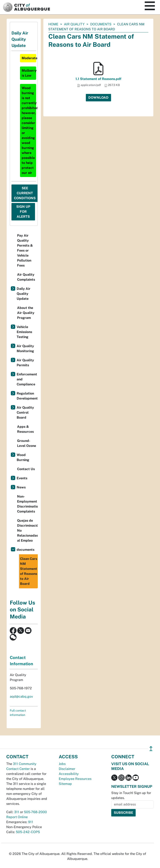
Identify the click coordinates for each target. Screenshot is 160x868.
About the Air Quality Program (26, 313)
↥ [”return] (151, 749)
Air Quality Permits (25, 363)
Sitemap (65, 784)
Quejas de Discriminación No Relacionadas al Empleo (27, 531)
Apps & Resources (25, 429)
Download (98, 98)
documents (101, 24)
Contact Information (21, 661)
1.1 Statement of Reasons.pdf (98, 79)
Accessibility (69, 774)
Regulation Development (27, 396)
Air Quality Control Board (25, 412)
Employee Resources (75, 779)
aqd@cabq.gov (21, 696)
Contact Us (26, 469)
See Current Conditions (25, 193)
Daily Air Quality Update (24, 294)
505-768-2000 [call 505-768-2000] (35, 812)
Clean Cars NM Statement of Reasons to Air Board (29, 571)
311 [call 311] (17, 812)
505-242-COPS (28, 832)
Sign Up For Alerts (23, 212)
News (21, 487)
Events (22, 478)
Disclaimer (67, 769)
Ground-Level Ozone (27, 443)
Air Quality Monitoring (25, 349)
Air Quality (74, 24)
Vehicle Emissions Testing (24, 332)
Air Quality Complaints (26, 277)
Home (53, 24)
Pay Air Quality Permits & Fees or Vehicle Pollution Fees (25, 250)
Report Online (17, 817)
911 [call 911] (31, 822)
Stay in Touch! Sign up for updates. (131, 795)
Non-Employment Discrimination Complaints (27, 504)
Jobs (62, 764)
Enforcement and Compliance (27, 379)
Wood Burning (23, 457)
